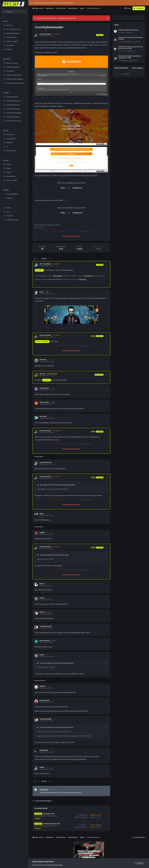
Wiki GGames (58, 276)
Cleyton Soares (45, 700)
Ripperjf (42, 686)
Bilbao (42, 514)
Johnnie (42, 612)
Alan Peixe (43, 416)
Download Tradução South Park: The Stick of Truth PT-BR (130, 48)
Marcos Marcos (45, 641)
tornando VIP (88, 276)
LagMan (42, 532)
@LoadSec (39, 270)
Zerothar (43, 374)
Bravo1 (42, 584)
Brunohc (61, 555)
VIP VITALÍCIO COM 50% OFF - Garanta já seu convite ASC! (55, 18)
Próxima (44, 259)
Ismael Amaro (44, 388)
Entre (63, 188)
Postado (129, 33)
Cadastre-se (77, 188)
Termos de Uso (38, 865)
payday (42, 767)
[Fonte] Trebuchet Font (52, 824)
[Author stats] (107, 35)
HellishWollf (44, 750)
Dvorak (42, 598)
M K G (41, 292)
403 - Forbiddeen (45, 264)
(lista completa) (138, 68)
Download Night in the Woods (128, 30)
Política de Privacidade (50, 865)
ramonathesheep (45, 462)
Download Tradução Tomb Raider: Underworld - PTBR (130, 57)
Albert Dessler (44, 402)
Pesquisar (8, 12)
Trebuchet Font (49, 814)
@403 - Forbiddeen (42, 341)
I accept (139, 863)
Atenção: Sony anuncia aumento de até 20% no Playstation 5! (52, 3)
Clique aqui (82, 279)
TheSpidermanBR (45, 626)
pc (75, 759)
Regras (61, 865)
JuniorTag (43, 360)
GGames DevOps (45, 34)
